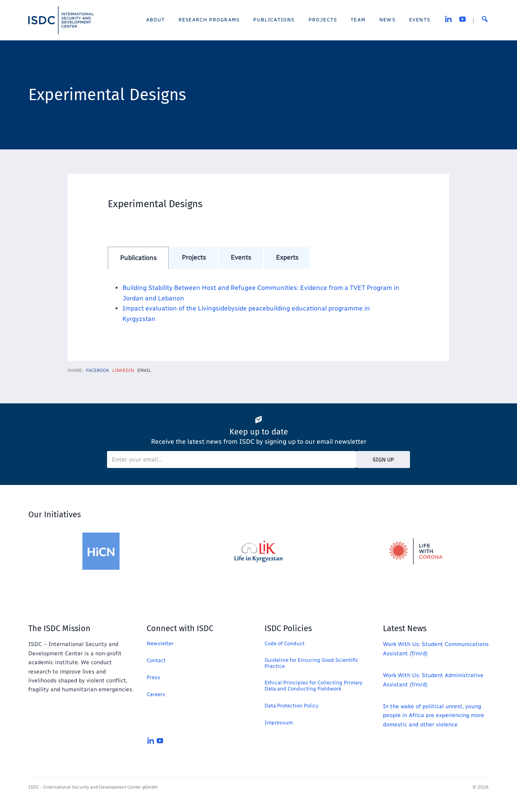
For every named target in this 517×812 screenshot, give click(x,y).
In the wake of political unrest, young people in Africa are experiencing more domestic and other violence (434, 715)
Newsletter (160, 643)
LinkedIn (123, 370)
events (241, 257)
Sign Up (383, 460)
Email (144, 370)
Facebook (98, 370)
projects (194, 257)
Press (153, 677)
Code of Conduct (285, 643)
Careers (156, 694)
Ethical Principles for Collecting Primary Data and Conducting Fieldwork (313, 686)
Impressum (279, 723)
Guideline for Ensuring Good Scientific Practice (312, 663)
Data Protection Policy (291, 706)
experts (287, 257)
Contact (156, 660)
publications (138, 258)
